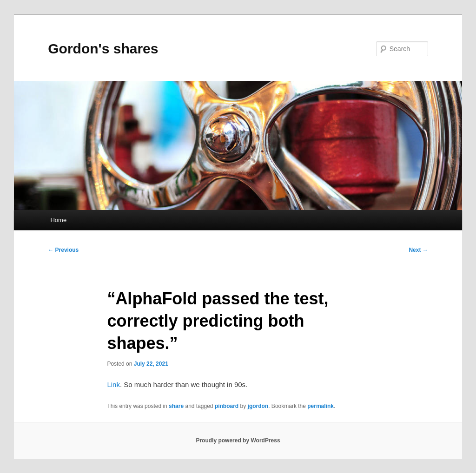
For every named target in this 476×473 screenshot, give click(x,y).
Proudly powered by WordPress (238, 440)
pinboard (227, 406)
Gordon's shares (103, 49)
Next (418, 250)
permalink (321, 406)
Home (58, 220)
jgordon (258, 406)
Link (113, 384)
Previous (63, 250)
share (176, 406)
